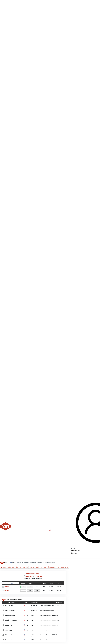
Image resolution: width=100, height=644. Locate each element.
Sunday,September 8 (33, 574)
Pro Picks (24, 567)
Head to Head (63, 567)
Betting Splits (13, 567)
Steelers (29, 576)
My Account (76, 551)
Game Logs (52, 567)
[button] (50, 530)
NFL (14, 563)
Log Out (74, 553)
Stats (44, 567)
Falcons (39, 576)
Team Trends (34, 567)
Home (6, 563)
